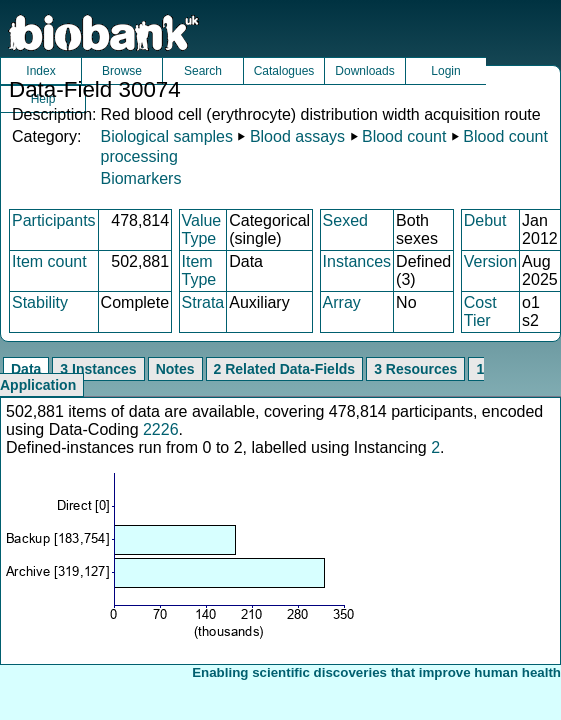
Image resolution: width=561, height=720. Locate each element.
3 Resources (415, 369)
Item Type (199, 270)
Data (26, 369)
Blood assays (297, 136)
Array (342, 302)
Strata (203, 302)
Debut (485, 220)
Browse (122, 71)
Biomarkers (140, 178)
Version (490, 261)
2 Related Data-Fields (285, 369)
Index (40, 71)
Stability (40, 302)
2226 (161, 429)
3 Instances (98, 369)
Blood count (404, 136)
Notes (175, 369)
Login (445, 71)
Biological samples (166, 136)
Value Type (202, 229)
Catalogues (284, 71)
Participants (54, 220)
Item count (49, 261)
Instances (357, 261)
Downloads (364, 71)
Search (203, 71)
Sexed (345, 220)
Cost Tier (480, 311)
